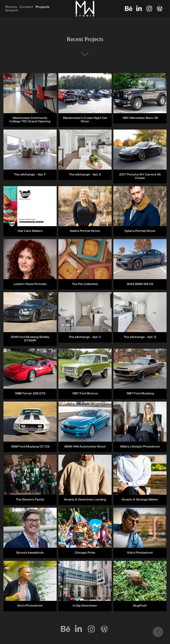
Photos (11, 7)
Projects (42, 7)
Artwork (12, 10)
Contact (26, 7)
